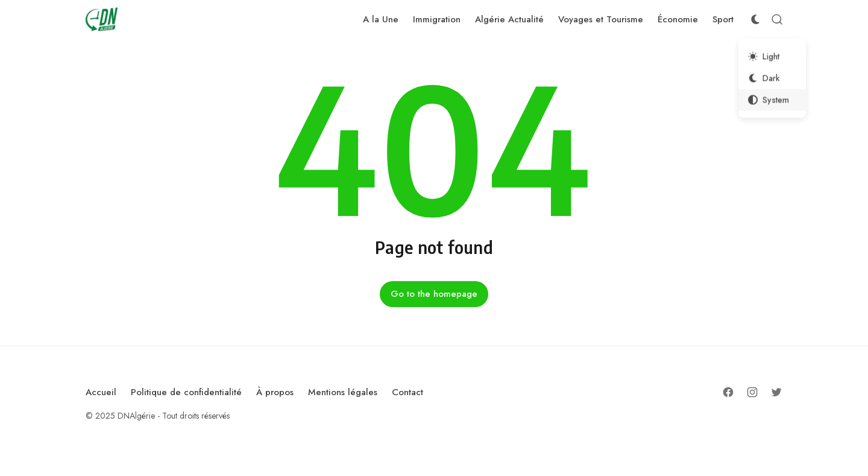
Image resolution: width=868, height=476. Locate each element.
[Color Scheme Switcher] (755, 19)
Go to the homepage (434, 294)
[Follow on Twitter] (776, 392)
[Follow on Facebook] (728, 392)
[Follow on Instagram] (752, 392)
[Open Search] (777, 19)
